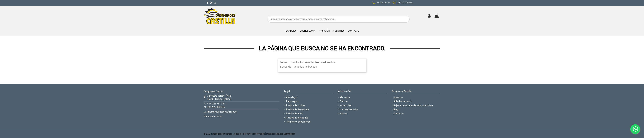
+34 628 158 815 (216, 107)
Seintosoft (289, 134)
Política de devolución (297, 110)
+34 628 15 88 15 (405, 3)
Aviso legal (292, 97)
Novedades (346, 106)
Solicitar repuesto (403, 101)
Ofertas (344, 101)
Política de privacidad (297, 118)
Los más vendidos (349, 110)
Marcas (343, 114)
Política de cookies (296, 106)
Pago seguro (293, 101)
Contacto (399, 114)
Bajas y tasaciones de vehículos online (413, 106)
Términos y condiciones (298, 122)
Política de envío (295, 114)
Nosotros (398, 97)
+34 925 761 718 (383, 3)
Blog (396, 110)
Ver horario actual (213, 117)
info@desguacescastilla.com (222, 112)
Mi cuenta (345, 97)
